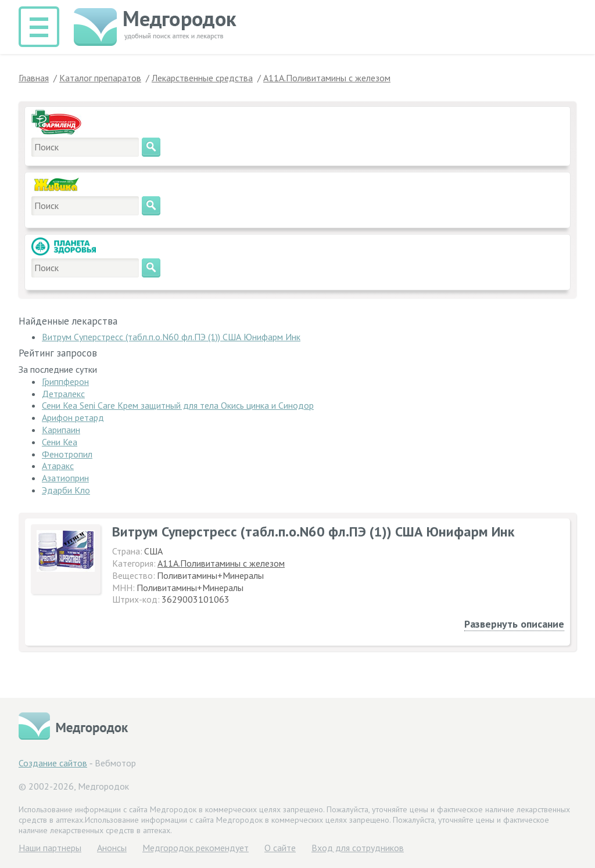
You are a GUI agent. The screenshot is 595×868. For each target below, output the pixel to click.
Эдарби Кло (66, 490)
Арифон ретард (73, 417)
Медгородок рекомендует (196, 848)
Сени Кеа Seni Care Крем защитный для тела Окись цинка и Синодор (178, 405)
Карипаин (61, 430)
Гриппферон (65, 381)
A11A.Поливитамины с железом (221, 563)
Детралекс (63, 394)
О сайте (280, 848)
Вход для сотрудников (358, 848)
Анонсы (112, 848)
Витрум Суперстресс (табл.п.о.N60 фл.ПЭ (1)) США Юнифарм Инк (171, 337)
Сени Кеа (60, 442)
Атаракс (58, 466)
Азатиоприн (65, 478)
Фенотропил (67, 454)
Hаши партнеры (50, 848)
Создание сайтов (53, 763)
